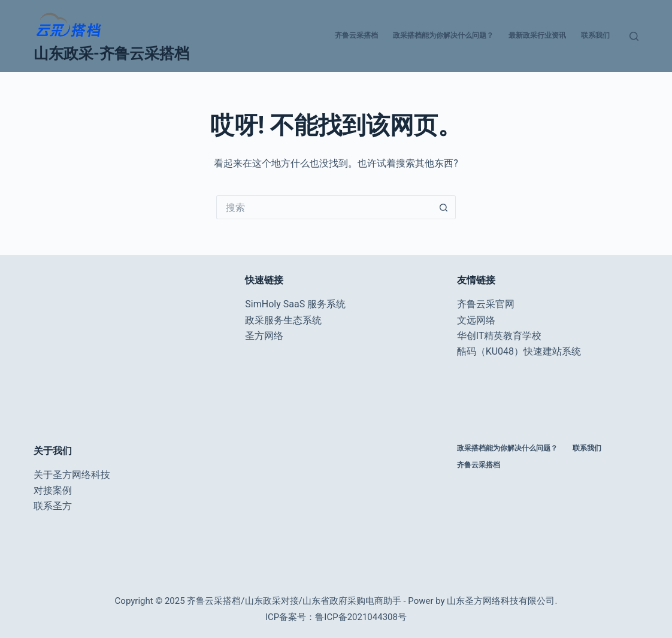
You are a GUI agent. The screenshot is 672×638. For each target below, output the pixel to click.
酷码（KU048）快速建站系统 (519, 351)
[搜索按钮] (444, 207)
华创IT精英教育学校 (500, 336)
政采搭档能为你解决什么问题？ (443, 35)
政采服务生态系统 (283, 320)
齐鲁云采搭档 (356, 35)
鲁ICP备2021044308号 (361, 617)
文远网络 (476, 320)
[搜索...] (324, 207)
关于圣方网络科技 (72, 475)
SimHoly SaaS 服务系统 (295, 304)
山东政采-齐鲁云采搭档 (111, 54)
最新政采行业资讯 (537, 35)
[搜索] (634, 36)
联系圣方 (53, 506)
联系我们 (595, 35)
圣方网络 (264, 336)
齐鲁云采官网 (486, 304)
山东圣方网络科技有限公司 (501, 601)
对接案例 (53, 490)
